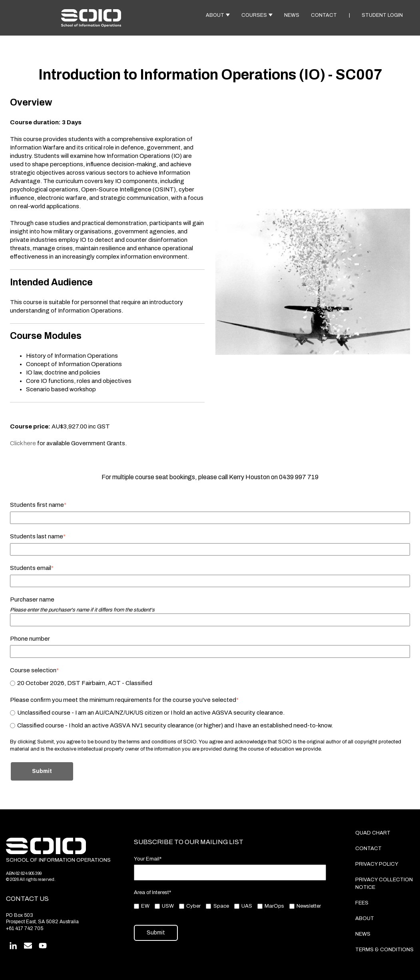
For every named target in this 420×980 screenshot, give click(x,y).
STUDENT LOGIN (382, 15)
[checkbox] (210, 683)
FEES (362, 903)
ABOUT (215, 15)
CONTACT (324, 15)
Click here (23, 443)
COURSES (254, 15)
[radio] (210, 683)
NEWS (292, 15)
